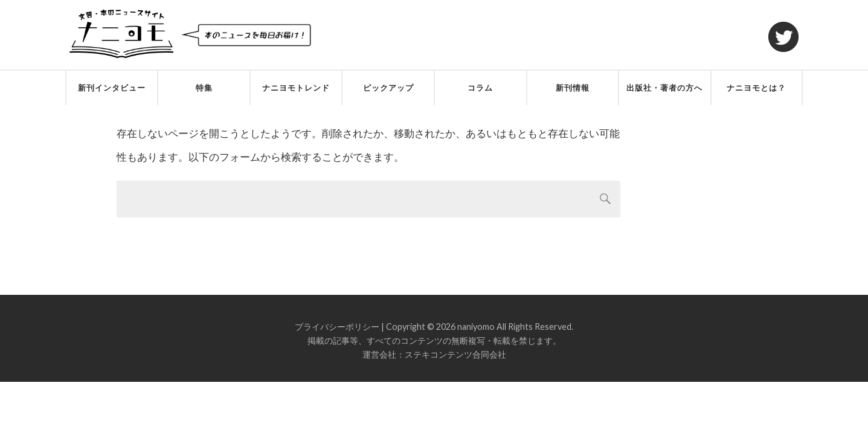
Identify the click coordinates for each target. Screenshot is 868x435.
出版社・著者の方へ (664, 88)
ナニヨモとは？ (756, 88)
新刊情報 (573, 88)
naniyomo (476, 327)
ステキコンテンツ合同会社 (455, 354)
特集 (204, 88)
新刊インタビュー (112, 88)
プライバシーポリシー (337, 327)
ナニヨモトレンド (296, 88)
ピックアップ (388, 88)
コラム (480, 88)
